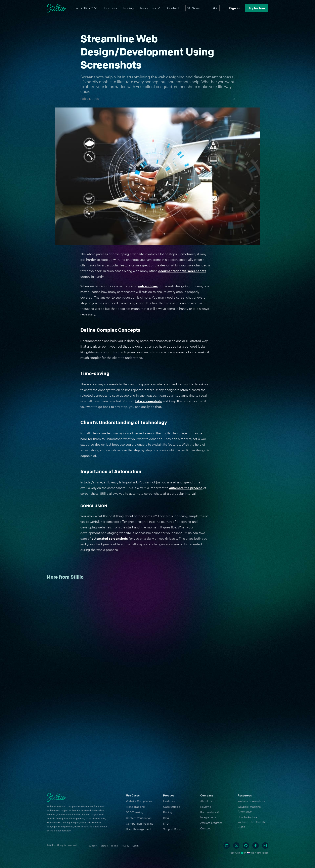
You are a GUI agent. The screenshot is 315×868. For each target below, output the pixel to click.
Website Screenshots (251, 801)
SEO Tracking (134, 812)
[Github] (246, 845)
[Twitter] (236, 845)
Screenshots (92, 77)
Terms (114, 846)
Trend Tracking (135, 807)
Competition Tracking (140, 823)
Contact (173, 8)
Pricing (129, 8)
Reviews (206, 807)
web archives (148, 286)
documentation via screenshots (182, 271)
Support (93, 846)
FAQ (166, 823)
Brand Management (139, 829)
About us (206, 801)
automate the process (186, 488)
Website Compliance (139, 801)
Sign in (234, 8)
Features (110, 8)
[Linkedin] (227, 845)
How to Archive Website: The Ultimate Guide (252, 822)
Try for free (257, 8)
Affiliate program (211, 823)
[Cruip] (56, 8)
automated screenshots (110, 538)
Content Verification (139, 818)
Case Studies (172, 807)
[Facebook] (256, 845)
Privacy (125, 846)
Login (136, 846)
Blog (166, 818)
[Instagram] (265, 845)
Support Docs (172, 829)
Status (104, 846)
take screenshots (148, 401)
